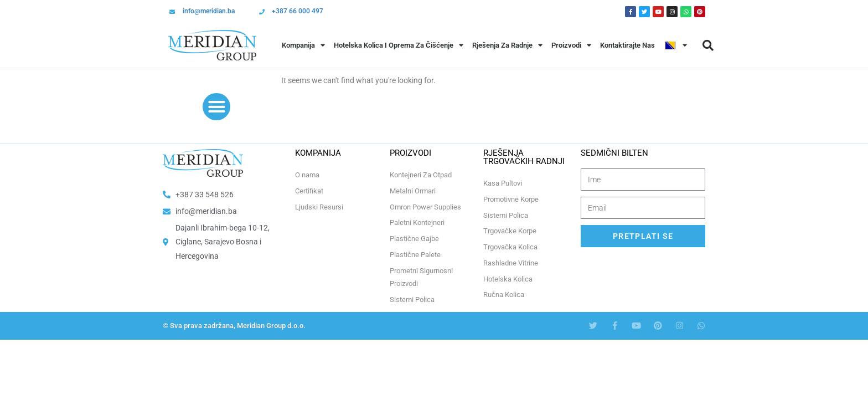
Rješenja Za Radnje (507, 45)
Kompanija (303, 45)
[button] (708, 45)
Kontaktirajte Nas (627, 45)
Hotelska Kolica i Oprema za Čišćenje (399, 45)
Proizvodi (571, 45)
